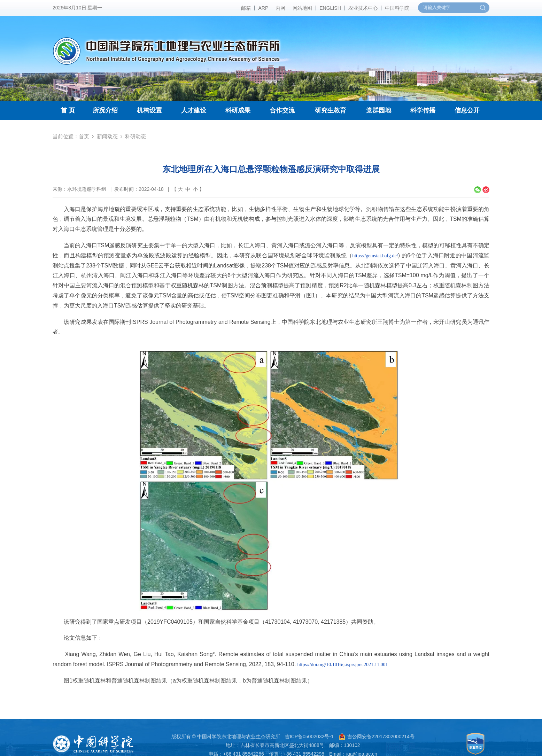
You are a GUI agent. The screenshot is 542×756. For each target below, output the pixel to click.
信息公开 (467, 110)
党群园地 (379, 110)
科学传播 (423, 110)
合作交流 (282, 110)
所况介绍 (105, 110)
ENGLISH (330, 8)
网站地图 (302, 8)
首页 (84, 136)
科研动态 (135, 136)
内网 (280, 8)
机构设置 (149, 110)
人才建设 (194, 110)
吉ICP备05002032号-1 (309, 736)
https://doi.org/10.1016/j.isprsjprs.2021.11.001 (343, 665)
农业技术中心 (363, 8)
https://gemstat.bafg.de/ (375, 256)
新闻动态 (107, 136)
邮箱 (246, 8)
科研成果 (238, 110)
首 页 (68, 110)
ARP (263, 8)
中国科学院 (397, 8)
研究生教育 (331, 110)
